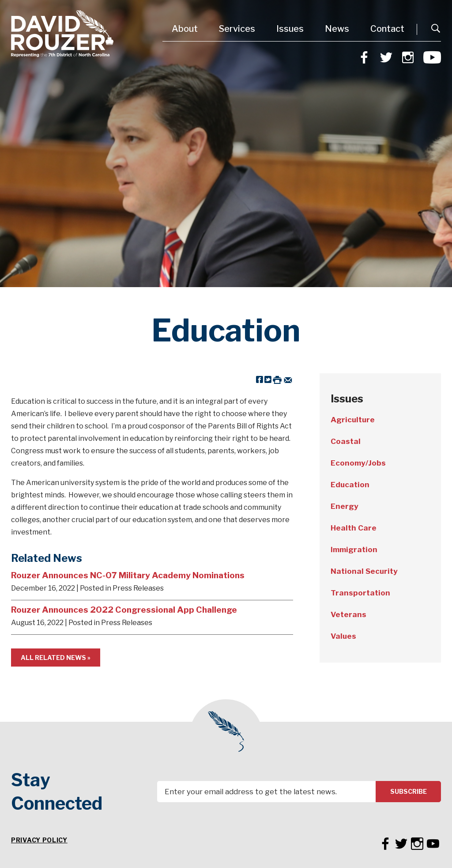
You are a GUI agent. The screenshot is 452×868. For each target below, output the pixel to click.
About (185, 29)
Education (350, 485)
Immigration (354, 550)
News (337, 29)
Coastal (346, 441)
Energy (345, 506)
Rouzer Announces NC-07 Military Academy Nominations (128, 575)
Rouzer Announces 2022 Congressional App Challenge (124, 610)
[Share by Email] (288, 379)
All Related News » (56, 658)
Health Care (354, 528)
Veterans (348, 614)
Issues (290, 29)
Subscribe (409, 791)
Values (343, 636)
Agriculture (353, 420)
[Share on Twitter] (268, 379)
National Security (364, 571)
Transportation (360, 593)
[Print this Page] (277, 379)
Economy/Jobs (358, 463)
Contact (387, 29)
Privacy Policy (39, 840)
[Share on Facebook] (260, 379)
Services (237, 29)
